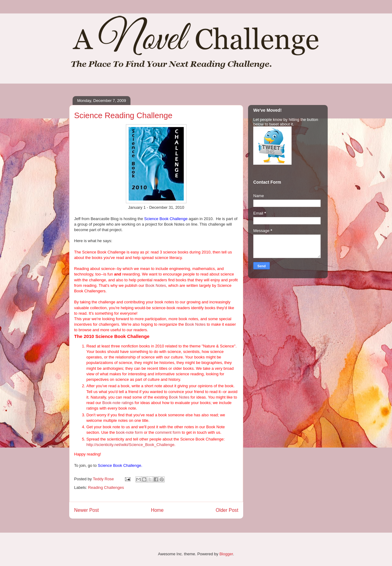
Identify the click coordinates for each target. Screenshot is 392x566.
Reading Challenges (106, 487)
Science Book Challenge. (120, 465)
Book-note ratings (118, 403)
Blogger (226, 554)
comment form (168, 432)
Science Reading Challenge (123, 115)
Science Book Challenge (166, 219)
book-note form (129, 432)
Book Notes (156, 285)
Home (157, 510)
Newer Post (87, 510)
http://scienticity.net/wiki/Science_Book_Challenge (130, 445)
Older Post (227, 510)
